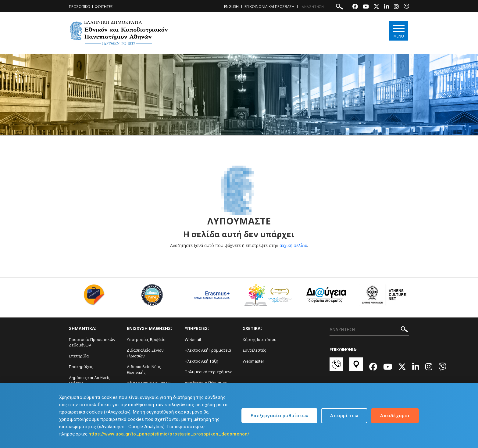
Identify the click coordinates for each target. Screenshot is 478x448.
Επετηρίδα (79, 356)
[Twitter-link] (376, 7)
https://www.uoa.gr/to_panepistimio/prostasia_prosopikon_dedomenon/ (169, 434)
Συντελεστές (254, 350)
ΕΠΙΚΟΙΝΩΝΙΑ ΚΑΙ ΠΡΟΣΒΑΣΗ (269, 7)
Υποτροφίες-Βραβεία (146, 339)
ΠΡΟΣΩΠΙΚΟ (80, 7)
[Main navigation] (399, 31)
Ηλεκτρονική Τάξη (202, 361)
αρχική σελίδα (293, 245)
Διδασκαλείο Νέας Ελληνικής (144, 369)
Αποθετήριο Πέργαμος (206, 383)
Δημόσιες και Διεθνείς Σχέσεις (89, 380)
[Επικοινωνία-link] (336, 367)
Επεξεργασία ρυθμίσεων (279, 415)
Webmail (193, 339)
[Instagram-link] (396, 7)
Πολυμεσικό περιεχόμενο (209, 372)
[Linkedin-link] (387, 7)
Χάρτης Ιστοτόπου (260, 339)
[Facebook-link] (355, 7)
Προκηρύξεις (81, 367)
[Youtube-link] (366, 7)
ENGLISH (231, 7)
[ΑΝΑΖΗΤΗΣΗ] (323, 7)
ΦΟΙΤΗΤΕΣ (104, 7)
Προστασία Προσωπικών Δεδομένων (92, 342)
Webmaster (253, 361)
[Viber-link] (406, 7)
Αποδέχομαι (395, 415)
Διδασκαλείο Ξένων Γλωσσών (145, 353)
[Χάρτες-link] (356, 367)
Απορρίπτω (344, 415)
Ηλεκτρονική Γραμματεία (208, 350)
